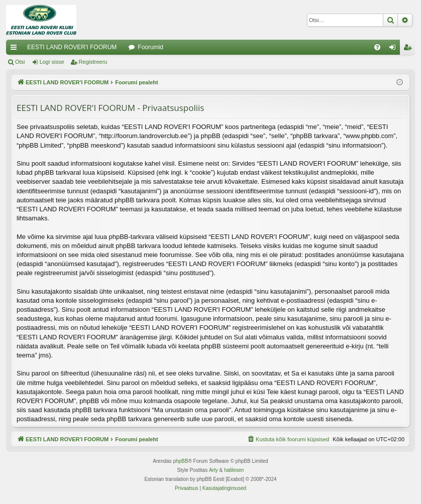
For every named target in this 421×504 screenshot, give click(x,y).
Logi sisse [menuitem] (395, 49)
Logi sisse (52, 62)
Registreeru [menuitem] (410, 49)
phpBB (180, 461)
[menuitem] (377, 47)
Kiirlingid (16, 49)
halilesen (234, 470)
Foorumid (150, 47)
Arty (214, 470)
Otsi (20, 62)
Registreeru (93, 62)
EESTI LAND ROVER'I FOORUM (72, 47)
